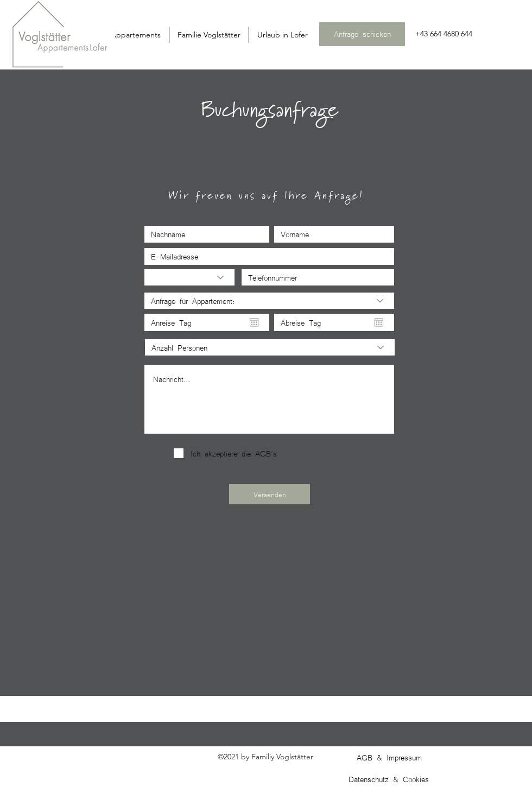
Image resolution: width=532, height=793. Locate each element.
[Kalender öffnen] (254, 322)
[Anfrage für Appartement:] (269, 301)
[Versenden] (270, 494)
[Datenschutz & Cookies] (390, 779)
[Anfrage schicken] (362, 34)
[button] (209, 35)
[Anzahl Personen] (270, 347)
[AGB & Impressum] (390, 757)
